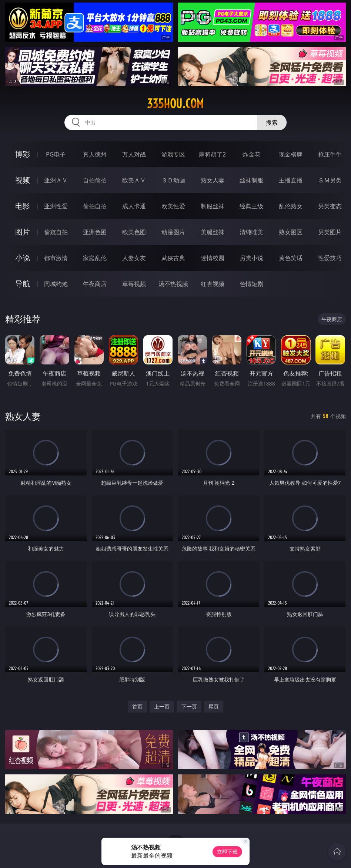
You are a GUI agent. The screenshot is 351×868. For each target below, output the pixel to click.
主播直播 (291, 180)
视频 (23, 180)
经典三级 (251, 206)
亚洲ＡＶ (56, 180)
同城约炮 (56, 284)
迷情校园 (213, 258)
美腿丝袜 (213, 232)
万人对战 (134, 154)
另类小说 (251, 258)
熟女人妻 (213, 180)
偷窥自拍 (56, 232)
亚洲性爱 (56, 206)
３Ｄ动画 (173, 180)
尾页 (214, 706)
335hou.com (175, 104)
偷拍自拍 (95, 206)
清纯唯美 (251, 232)
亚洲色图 (95, 232)
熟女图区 (291, 232)
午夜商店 (95, 284)
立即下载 (227, 852)
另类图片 (330, 232)
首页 (137, 706)
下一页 (189, 706)
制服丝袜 (213, 206)
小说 (23, 258)
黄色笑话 (291, 258)
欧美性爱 (173, 206)
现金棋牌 (291, 154)
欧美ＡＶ (134, 180)
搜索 (272, 122)
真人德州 (95, 154)
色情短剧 (251, 284)
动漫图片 (173, 232)
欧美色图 (134, 232)
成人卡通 (134, 206)
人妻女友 (134, 258)
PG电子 (56, 154)
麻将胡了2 (212, 154)
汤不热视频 (173, 284)
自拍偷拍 (95, 180)
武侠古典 (173, 258)
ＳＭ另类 (330, 180)
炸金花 (251, 154)
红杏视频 (213, 284)
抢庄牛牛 (330, 154)
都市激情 (56, 258)
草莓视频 (134, 284)
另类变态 (330, 206)
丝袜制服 (251, 180)
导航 (23, 284)
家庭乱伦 (95, 258)
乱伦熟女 (291, 206)
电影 (23, 206)
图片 (23, 232)
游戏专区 (173, 154)
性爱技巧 (330, 258)
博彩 (23, 154)
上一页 (162, 706)
